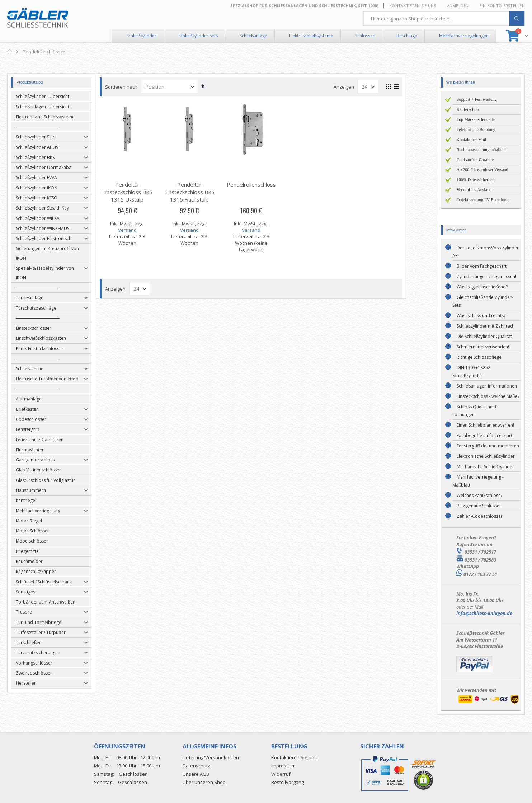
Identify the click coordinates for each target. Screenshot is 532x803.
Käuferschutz (468, 109)
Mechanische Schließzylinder (485, 467)
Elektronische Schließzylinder (486, 456)
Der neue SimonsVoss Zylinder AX (486, 252)
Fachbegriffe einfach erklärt (484, 435)
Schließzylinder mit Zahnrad (485, 326)
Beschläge (407, 36)
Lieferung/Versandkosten (211, 757)
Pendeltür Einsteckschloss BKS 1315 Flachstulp (204, 192)
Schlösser (365, 36)
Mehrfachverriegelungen (464, 36)
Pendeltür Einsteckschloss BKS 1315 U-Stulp (142, 192)
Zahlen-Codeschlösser (480, 516)
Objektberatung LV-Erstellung (483, 200)
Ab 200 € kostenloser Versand (482, 170)
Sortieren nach (136, 87)
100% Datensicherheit (476, 180)
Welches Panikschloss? (479, 495)
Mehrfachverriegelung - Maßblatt (478, 481)
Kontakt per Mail (472, 140)
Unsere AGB (196, 774)
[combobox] (444, 19)
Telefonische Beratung (476, 130)
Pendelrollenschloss (266, 184)
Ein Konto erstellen (502, 6)
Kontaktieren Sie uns (413, 6)
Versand (142, 230)
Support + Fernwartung (477, 99)
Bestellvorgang (288, 782)
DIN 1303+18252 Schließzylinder (471, 372)
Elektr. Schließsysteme (311, 36)
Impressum (283, 766)
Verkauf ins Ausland (474, 190)
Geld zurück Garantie (475, 160)
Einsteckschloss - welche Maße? (488, 396)
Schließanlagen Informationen (487, 386)
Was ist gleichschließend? (482, 287)
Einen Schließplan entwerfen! (485, 425)
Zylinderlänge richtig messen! (486, 276)
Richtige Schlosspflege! (480, 357)
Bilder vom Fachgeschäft (482, 266)
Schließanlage (253, 36)
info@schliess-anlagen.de (484, 613)
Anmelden (458, 6)
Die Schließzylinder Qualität (484, 336)
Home (10, 51)
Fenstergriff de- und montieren (488, 446)
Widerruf (281, 774)
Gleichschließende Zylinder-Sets (483, 301)
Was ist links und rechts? (481, 316)
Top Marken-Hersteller (476, 119)
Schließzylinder (141, 36)
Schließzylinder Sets (198, 36)
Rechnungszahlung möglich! (481, 150)
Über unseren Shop (204, 782)
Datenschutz (196, 766)
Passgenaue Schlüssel (479, 506)
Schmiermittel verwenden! (483, 347)
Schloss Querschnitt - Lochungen (476, 411)
